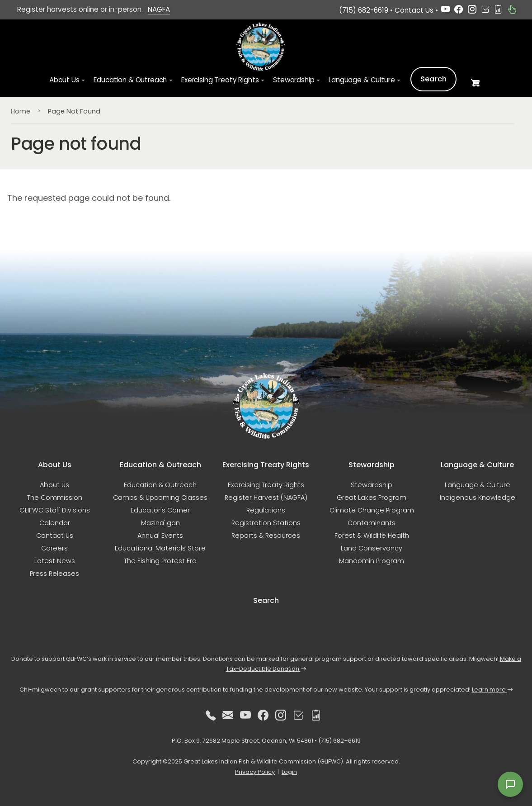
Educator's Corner (160, 510)
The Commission (55, 498)
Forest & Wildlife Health (372, 536)
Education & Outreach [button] (130, 80)
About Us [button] (64, 80)
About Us (54, 485)
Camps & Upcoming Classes (160, 498)
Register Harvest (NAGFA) (266, 498)
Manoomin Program (372, 561)
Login (289, 772)
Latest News (55, 561)
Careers (54, 548)
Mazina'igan (160, 523)
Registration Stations (266, 523)
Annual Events (160, 536)
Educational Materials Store (160, 548)
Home (21, 111)
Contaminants (372, 523)
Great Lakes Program (372, 498)
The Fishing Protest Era (160, 561)
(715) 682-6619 (364, 10)
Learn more (492, 690)
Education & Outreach (160, 485)
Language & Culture (478, 485)
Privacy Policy (255, 772)
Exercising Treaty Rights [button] (220, 80)
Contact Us (414, 10)
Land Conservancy (372, 548)
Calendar (55, 523)
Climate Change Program (372, 510)
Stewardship (372, 485)
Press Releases (54, 574)
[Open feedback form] (510, 784)
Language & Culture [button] (362, 80)
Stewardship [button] (294, 80)
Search (434, 79)
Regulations (266, 510)
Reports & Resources (266, 536)
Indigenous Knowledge (478, 498)
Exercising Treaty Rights (266, 485)
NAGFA (159, 9)
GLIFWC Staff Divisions (55, 510)
